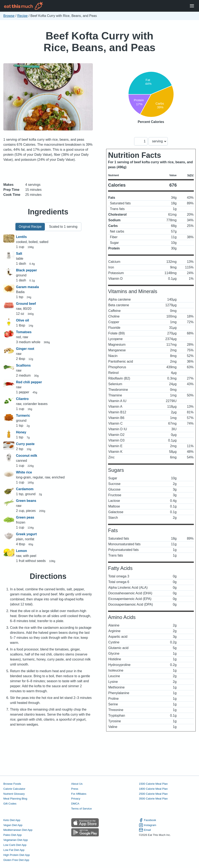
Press (75, 789)
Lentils (21, 237)
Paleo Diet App (13, 835)
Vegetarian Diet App (16, 840)
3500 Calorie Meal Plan (153, 799)
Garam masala (27, 287)
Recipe (23, 16)
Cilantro (22, 399)
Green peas (25, 517)
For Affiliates (79, 794)
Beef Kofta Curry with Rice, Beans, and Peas (99, 42)
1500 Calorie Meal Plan (153, 784)
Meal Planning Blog (15, 799)
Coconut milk (27, 456)
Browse (9, 16)
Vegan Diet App (13, 825)
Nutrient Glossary (14, 794)
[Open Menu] (192, 6)
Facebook (147, 820)
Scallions (23, 365)
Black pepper (26, 270)
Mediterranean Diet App (18, 830)
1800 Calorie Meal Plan (153, 789)
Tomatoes (24, 332)
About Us (77, 784)
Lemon (21, 551)
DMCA (75, 804)
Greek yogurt (26, 534)
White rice (24, 472)
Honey (21, 432)
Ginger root (25, 349)
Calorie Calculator (14, 789)
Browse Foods (12, 784)
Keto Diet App (12, 820)
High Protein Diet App (17, 855)
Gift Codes (10, 804)
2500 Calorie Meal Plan (153, 794)
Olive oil (23, 320)
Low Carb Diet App (15, 845)
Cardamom (25, 489)
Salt (19, 254)
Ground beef (26, 304)
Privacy (76, 799)
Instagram (148, 825)
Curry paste (25, 444)
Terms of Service (81, 809)
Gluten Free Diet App (16, 860)
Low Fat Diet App (14, 850)
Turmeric (23, 416)
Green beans (26, 501)
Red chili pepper (29, 382)
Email (145, 830)
